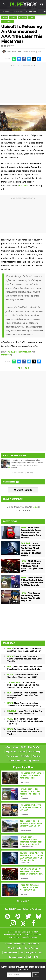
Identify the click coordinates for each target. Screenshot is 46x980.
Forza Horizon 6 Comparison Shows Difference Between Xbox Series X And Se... (25, 659)
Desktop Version (31, 760)
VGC (40, 953)
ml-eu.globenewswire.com (20, 352)
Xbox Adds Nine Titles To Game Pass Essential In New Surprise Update (25, 668)
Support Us (11, 752)
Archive (36, 756)
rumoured (24, 185)
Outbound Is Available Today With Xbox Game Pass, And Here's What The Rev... (25, 732)
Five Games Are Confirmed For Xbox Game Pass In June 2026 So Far (24, 650)
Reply (30, 473)
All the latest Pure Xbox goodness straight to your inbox (23, 968)
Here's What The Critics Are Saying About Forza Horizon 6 (25, 712)
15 (16, 586)
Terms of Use (12, 756)
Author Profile (18, 473)
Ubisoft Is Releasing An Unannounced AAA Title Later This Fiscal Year (22, 34)
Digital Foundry (31, 948)
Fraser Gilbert (15, 52)
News (5, 17)
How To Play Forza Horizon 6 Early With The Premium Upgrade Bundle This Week (25, 721)
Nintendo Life (19, 944)
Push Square (34, 944)
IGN (22, 953)
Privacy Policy (34, 752)
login (35, 507)
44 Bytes (28, 935)
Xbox (32, 17)
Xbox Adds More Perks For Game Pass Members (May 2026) (23, 676)
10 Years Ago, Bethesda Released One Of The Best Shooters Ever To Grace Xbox (23, 685)
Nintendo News (11, 953)
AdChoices (37, 935)
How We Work (34, 747)
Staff (23, 747)
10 (16, 602)
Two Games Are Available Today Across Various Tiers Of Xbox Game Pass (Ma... (25, 695)
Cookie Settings (15, 760)
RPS (36, 957)
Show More (23, 901)
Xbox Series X (8, 22)
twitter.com (6, 355)
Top (8, 747)
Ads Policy (26, 756)
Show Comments (23, 490)
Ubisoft (13, 17)
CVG (30, 957)
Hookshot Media (20, 932)
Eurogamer (31, 953)
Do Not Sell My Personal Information (23, 937)
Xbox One (23, 17)
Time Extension (15, 948)
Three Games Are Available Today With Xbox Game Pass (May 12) (24, 704)
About (16, 747)
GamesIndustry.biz (17, 957)
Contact (22, 752)
